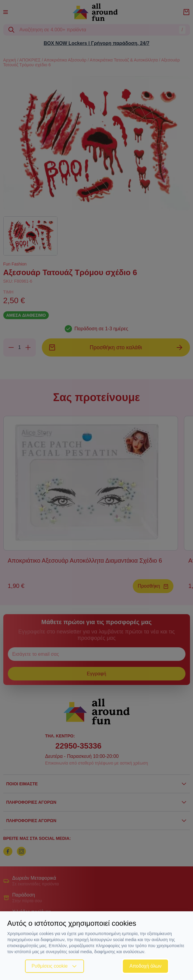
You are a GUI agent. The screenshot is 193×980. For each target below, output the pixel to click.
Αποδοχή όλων (145, 966)
